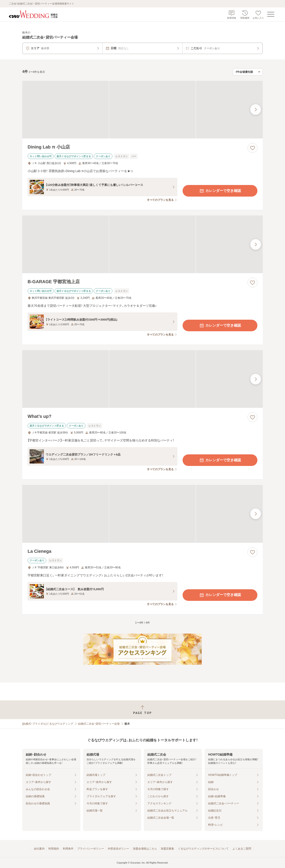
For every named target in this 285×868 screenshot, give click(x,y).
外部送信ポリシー (118, 849)
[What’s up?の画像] (142, 379)
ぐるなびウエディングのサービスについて (203, 849)
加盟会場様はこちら (145, 849)
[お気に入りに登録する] (252, 148)
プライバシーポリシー (91, 849)
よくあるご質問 (242, 849)
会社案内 (39, 849)
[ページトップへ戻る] (142, 710)
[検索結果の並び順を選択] (248, 72)
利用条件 (68, 849)
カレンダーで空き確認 (220, 191)
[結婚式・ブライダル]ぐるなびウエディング (48, 724)
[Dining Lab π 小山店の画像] (142, 110)
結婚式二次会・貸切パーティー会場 (99, 724)
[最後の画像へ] (256, 110)
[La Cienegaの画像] (142, 514)
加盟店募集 (167, 849)
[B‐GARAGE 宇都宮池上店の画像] (142, 244)
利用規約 (54, 849)
